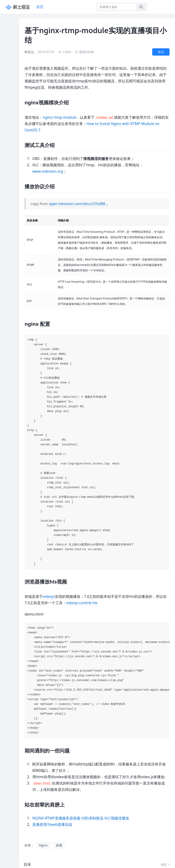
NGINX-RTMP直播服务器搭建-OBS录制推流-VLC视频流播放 (81, 818)
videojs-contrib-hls (82, 603)
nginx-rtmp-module (60, 117)
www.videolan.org (48, 171)
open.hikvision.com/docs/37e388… (79, 204)
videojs (49, 596)
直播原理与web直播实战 (52, 824)
